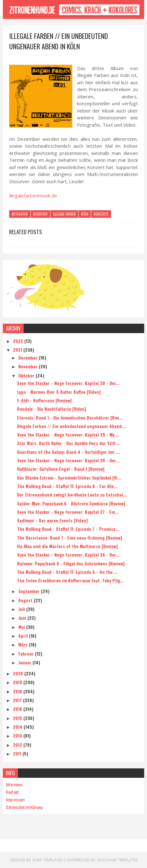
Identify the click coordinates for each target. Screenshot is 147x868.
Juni (23, 618)
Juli (22, 609)
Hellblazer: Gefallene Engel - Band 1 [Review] (61, 469)
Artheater (20, 214)
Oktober (27, 375)
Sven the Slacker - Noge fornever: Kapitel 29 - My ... (68, 434)
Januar (25, 662)
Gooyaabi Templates (117, 860)
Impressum (15, 799)
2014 (18, 727)
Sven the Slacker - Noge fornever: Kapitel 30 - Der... (68, 383)
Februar (27, 654)
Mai (22, 627)
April (24, 636)
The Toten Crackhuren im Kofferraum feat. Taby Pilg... (71, 580)
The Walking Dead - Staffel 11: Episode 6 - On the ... (67, 572)
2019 (18, 682)
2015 (18, 718)
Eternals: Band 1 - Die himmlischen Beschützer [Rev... (70, 418)
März (24, 644)
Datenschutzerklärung (24, 807)
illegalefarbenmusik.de (33, 195)
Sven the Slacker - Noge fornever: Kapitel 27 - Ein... (68, 512)
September (30, 591)
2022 (19, 341)
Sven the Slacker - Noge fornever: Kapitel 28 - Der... (68, 460)
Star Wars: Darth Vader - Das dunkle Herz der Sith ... (69, 443)
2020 (19, 673)
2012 (18, 745)
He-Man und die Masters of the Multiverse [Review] (67, 546)
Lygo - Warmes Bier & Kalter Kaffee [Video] (59, 392)
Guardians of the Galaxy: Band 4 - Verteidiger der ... (68, 452)
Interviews (14, 784)
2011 (18, 753)
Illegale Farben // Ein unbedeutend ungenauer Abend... (71, 426)
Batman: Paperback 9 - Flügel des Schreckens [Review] (71, 563)
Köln (85, 214)
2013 (18, 736)
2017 (18, 700)
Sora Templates (47, 860)
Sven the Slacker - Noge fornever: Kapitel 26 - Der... (68, 555)
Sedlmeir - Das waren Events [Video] (52, 520)
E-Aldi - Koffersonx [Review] (44, 400)
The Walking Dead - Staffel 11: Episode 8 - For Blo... (67, 486)
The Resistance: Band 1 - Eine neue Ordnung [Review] (70, 538)
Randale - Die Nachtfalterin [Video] (52, 409)
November (29, 366)
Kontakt (12, 792)
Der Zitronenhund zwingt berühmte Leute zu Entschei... (72, 494)
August (26, 600)
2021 (18, 350)
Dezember (29, 357)
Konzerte (101, 214)
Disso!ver (40, 214)
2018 (18, 691)
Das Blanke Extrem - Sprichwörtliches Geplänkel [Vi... (69, 478)
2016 (18, 709)
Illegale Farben (64, 214)
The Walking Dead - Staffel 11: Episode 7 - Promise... (68, 529)
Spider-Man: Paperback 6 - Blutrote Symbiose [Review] (71, 503)
